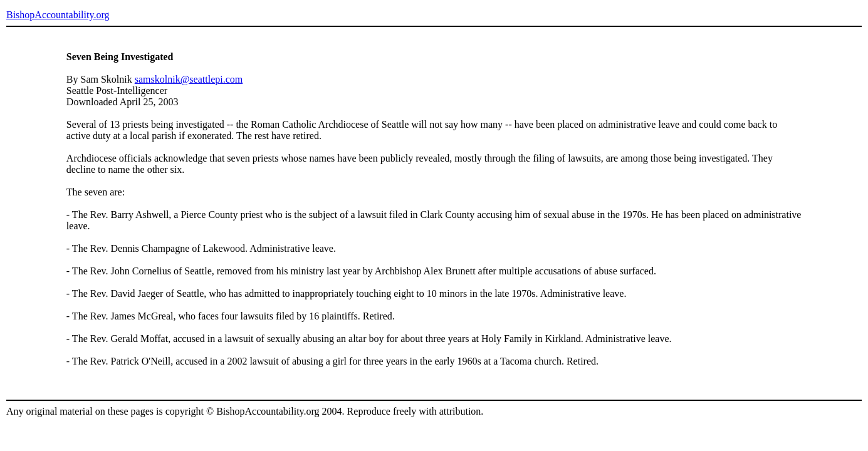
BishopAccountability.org (58, 15)
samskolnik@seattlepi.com (189, 79)
